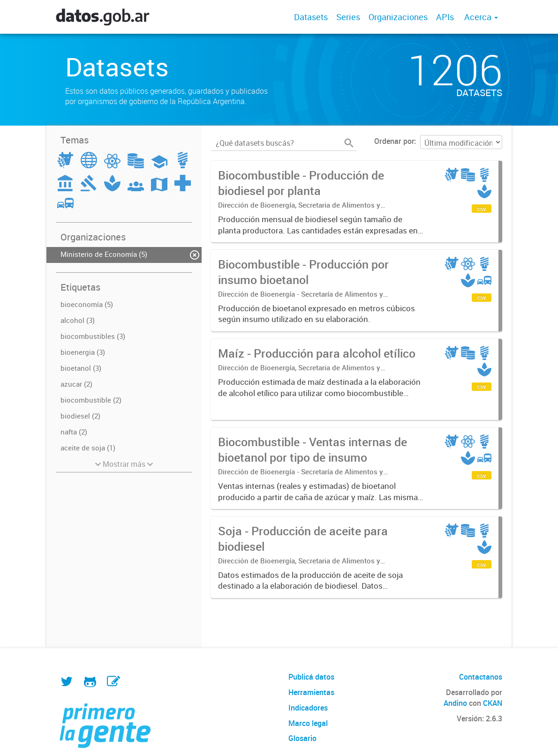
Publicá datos (311, 677)
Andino (455, 703)
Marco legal (308, 723)
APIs (445, 17)
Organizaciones (398, 17)
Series (348, 17)
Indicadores (308, 708)
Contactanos (481, 677)
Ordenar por (394, 141)
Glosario (302, 738)
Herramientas (311, 692)
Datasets (311, 17)
